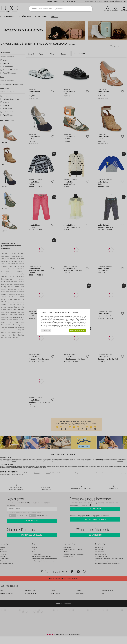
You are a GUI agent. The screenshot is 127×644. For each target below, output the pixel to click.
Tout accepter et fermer (77, 330)
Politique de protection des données (69, 327)
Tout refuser (46, 330)
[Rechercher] (89, 9)
